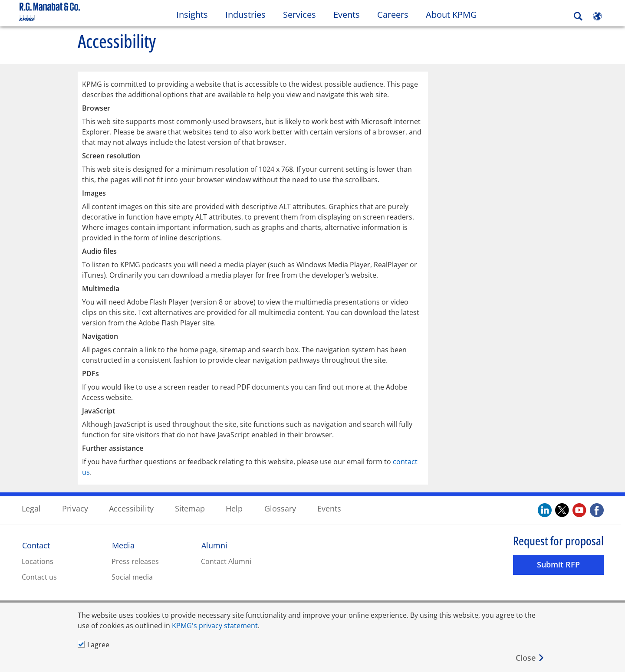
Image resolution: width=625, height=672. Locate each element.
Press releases (135, 561)
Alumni (214, 545)
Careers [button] (393, 15)
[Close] (530, 658)
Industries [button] (245, 15)
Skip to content (76, 12)
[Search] (578, 16)
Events (329, 508)
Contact (36, 545)
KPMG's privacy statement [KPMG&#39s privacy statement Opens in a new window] (215, 626)
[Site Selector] (597, 16)
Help (234, 508)
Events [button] (347, 15)
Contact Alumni (226, 561)
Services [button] (299, 15)
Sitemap (190, 508)
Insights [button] (192, 15)
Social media (132, 577)
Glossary (280, 508)
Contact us (39, 577)
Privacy (75, 508)
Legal (31, 508)
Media (123, 545)
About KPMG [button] (451, 15)
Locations (38, 561)
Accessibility (131, 508)
